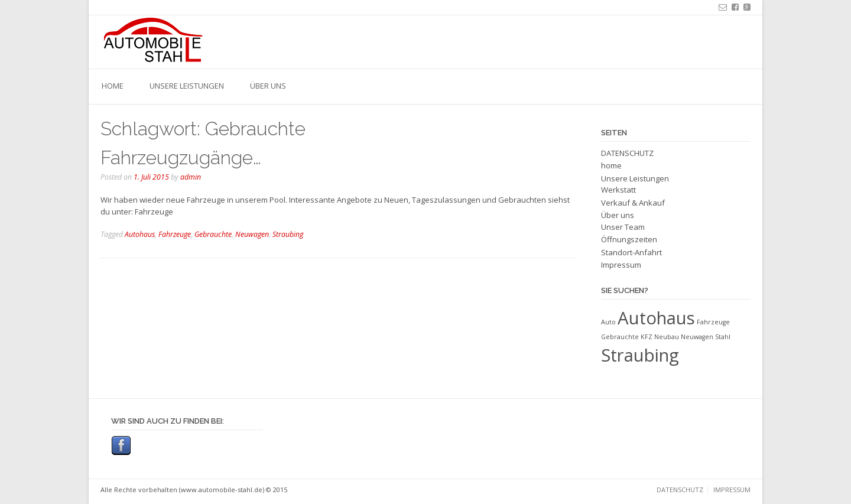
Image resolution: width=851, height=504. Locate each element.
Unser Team (623, 227)
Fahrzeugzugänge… (181, 157)
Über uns (268, 86)
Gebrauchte (213, 234)
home (113, 86)
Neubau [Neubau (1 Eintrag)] (667, 337)
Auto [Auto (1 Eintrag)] (608, 322)
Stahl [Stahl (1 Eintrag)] (723, 337)
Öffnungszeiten (629, 239)
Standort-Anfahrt (631, 252)
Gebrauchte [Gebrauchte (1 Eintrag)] (620, 337)
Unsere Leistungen (187, 86)
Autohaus (140, 234)
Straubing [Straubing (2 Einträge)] (640, 355)
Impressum (621, 265)
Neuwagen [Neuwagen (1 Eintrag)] (697, 337)
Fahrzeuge (175, 234)
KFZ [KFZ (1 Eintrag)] (647, 337)
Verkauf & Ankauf (633, 203)
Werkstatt (618, 190)
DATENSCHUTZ (627, 153)
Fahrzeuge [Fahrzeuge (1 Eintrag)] (713, 322)
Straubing (288, 234)
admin (191, 177)
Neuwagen (252, 234)
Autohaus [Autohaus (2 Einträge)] (656, 318)
